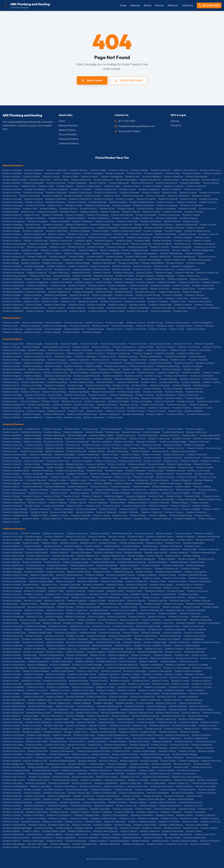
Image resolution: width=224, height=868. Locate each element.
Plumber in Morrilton (83, 490)
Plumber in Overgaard (55, 385)
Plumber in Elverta (54, 617)
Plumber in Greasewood (14, 369)
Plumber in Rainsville (12, 279)
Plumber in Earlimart (99, 610)
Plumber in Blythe (102, 559)
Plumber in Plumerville (140, 499)
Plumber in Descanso (173, 604)
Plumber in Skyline (139, 289)
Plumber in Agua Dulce (77, 533)
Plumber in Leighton (163, 244)
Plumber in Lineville (116, 247)
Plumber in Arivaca (138, 344)
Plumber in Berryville (77, 435)
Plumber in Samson (146, 282)
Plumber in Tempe (70, 408)
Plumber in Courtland (104, 199)
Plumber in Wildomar (132, 838)
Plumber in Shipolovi (30, 401)
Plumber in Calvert (132, 186)
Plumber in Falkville (131, 212)
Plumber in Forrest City (174, 455)
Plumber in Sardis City (189, 282)
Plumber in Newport (80, 493)
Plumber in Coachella (192, 588)
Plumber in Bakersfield (13, 549)
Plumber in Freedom (12, 629)
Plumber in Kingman (12, 376)
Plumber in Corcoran (99, 594)
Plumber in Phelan (118, 742)
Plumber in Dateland (128, 357)
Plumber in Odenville (78, 266)
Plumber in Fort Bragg (36, 626)
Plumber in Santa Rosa (114, 786)
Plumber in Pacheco (32, 732)
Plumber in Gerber (88, 633)
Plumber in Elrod (107, 209)
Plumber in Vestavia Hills (160, 305)
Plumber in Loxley (30, 250)
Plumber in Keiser (145, 474)
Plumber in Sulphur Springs (15, 512)
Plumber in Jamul (117, 658)
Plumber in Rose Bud (12, 506)
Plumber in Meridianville (171, 253)
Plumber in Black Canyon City (56, 347)
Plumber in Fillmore (52, 623)
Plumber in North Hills (13, 722)
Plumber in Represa (108, 761)
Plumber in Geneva (189, 218)
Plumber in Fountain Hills (160, 363)
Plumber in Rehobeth (113, 279)
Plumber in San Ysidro (206, 786)
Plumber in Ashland (212, 173)
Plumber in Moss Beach (87, 713)
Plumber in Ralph (32, 279)
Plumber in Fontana (115, 623)
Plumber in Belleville (12, 435)
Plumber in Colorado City (119, 353)
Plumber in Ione (182, 655)
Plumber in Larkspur (98, 678)
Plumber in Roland (200, 503)
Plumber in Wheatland (66, 838)
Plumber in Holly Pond (78, 234)
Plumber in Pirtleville (173, 389)
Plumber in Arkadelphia (111, 429)
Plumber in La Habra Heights (177, 668)
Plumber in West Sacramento (16, 838)
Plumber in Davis (10, 604)
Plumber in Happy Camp (155, 642)
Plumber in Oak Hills (167, 722)
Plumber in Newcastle (198, 716)
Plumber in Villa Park (152, 828)
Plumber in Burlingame (13, 569)
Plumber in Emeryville (75, 617)
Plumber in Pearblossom (170, 738)
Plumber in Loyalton (106, 690)
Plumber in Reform (91, 279)
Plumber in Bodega (122, 559)
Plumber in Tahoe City (13, 812)
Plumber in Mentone (173, 700)
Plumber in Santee (184, 786)
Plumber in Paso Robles (78, 738)
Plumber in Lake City (12, 477)
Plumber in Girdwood (80, 326)
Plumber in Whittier (111, 838)
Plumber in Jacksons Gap (35, 241)
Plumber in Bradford (12, 439)
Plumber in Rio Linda (56, 764)
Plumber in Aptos (185, 540)
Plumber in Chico (31, 585)
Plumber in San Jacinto (83, 777)
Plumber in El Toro (35, 617)
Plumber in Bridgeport (34, 183)
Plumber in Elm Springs (118, 451)
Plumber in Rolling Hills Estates (66, 767)
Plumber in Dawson (165, 202)
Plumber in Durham (55, 610)
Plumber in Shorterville (33, 289)
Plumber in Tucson (136, 411)
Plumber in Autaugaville (112, 177)
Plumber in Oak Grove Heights (176, 493)
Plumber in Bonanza (170, 435)
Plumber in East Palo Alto (152, 610)
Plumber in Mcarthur (118, 697)
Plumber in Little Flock (13, 480)
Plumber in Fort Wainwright (55, 326)
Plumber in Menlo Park (150, 700)
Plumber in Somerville (13, 292)
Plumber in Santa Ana (82, 783)
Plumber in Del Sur (133, 604)
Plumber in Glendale (74, 366)
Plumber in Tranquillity (148, 818)
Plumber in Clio (10, 196)
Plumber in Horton (11, 237)
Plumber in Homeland (33, 652)
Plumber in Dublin (211, 607)
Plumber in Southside (36, 292)
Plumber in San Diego (137, 774)
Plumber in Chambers (83, 350)
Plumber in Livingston (182, 247)
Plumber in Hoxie (95, 471)
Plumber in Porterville (38, 751)
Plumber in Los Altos (106, 687)
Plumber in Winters (141, 841)
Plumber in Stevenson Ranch (163, 802)
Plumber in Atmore (51, 177)
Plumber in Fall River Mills (175, 620)
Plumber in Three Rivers (142, 815)
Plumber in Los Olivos (37, 690)
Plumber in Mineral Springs (15, 490)
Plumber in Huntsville (75, 237)
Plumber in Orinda (153, 729)
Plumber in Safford (145, 395)
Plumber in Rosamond (116, 767)
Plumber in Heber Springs (179, 464)
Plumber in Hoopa (54, 652)
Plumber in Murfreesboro (14, 493)
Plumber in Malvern (181, 250)
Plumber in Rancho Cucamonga (155, 754)
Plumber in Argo (173, 173)
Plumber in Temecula (124, 812)
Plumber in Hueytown (32, 237)
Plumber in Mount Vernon (200, 260)
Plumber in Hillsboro (12, 234)
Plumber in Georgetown (14, 221)
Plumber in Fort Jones (80, 626)
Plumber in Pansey (82, 269)
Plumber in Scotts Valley (77, 790)
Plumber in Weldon (54, 834)
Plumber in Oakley (11, 726)
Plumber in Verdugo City (106, 828)
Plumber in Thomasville (94, 298)
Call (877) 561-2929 (128, 80)
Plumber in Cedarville (102, 442)
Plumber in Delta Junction (177, 323)
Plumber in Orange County (35, 729)
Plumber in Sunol (54, 809)
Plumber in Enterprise (166, 209)
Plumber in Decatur (208, 202)
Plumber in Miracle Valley (33, 382)
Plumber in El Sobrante (13, 617)
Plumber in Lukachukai (13, 379)
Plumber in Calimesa (191, 569)
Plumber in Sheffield (161, 285)
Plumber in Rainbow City (188, 276)
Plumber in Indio (98, 655)
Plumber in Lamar (81, 477)
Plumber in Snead (206, 289)
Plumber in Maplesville (203, 250)
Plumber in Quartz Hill (59, 754)
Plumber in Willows (11, 841)
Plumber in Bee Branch (173, 432)
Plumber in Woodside (110, 844)
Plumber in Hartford (154, 228)
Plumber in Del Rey (87, 604)
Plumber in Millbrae (82, 703)
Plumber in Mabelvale (138, 480)
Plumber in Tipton (185, 815)
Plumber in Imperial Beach (51, 655)
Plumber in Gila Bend (33, 366)
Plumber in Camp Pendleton (169, 572)
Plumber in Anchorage (32, 323)
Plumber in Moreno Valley (201, 710)
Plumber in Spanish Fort (59, 292)
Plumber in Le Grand (31, 681)
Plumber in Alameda (144, 533)
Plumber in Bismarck (126, 435)
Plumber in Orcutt (108, 729)
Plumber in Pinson (145, 273)
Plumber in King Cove (13, 329)
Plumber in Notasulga (35, 266)
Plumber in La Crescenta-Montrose (121, 665)
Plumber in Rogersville (38, 282)
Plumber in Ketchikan (205, 326)
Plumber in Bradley (33, 439)
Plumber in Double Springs (97, 205)
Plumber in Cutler (97, 601)
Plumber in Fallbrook (151, 620)
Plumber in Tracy (127, 818)
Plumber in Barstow (106, 549)
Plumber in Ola (199, 493)
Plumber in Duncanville (144, 205)
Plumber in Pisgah (164, 273)
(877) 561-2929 (209, 5)
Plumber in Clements (128, 588)
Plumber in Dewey (197, 357)
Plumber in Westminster (181, 834)
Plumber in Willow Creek (195, 838)
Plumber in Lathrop (119, 678)
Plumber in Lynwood (174, 690)
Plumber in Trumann (174, 512)
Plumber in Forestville (13, 626)
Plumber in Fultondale (36, 218)
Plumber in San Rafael (36, 783)
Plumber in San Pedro (13, 783)
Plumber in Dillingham (202, 323)
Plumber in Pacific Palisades (103, 732)
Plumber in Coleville (76, 591)
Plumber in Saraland (167, 282)
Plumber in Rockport (138, 503)
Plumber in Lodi (99, 684)
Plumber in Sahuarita (166, 395)
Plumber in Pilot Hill (184, 742)
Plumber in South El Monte (100, 799)
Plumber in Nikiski (53, 329)
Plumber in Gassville (52, 458)
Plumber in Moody (207, 257)
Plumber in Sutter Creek (165, 809)
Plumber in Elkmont (68, 209)
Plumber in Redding (152, 758)
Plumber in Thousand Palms (115, 815)
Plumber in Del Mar (67, 604)
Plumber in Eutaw (11, 212)
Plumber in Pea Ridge (13, 499)
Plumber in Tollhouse (205, 815)
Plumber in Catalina (37, 350)
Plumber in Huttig (156, 471)
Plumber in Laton (138, 678)
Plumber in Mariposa (199, 694)
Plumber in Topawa (36, 411)
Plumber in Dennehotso (151, 357)
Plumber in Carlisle (32, 442)
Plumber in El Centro (33, 613)
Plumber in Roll (55, 395)
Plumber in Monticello (61, 490)
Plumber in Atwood (53, 546)
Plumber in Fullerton (117, 629)
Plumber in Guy (171, 461)
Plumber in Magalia (11, 694)
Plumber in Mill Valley (103, 703)
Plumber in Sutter (143, 809)
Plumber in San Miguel (184, 780)
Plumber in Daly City (158, 601)
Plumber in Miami (11, 382)
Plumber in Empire (126, 209)
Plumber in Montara (178, 706)
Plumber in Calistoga (12, 572)
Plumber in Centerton (124, 442)
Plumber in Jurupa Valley (14, 661)
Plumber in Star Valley (84, 405)
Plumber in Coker (112, 196)
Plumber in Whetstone (54, 414)
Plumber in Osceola (32, 496)
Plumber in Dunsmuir (34, 610)
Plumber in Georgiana (37, 221)
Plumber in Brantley (190, 180)
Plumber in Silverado (12, 796)
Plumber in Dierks (138, 448)
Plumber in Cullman (34, 202)
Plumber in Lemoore (78, 681)
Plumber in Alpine (53, 173)
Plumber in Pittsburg (139, 745)
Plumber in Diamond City (98, 448)
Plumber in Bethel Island (38, 556)
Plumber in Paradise (201, 735)
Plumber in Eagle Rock (77, 610)
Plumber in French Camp (56, 629)
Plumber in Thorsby (117, 298)
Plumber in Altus (72, 429)
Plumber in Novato (106, 722)
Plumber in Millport (58, 257)
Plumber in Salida (147, 770)
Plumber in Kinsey (182, 241)
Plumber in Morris (11, 260)
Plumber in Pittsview (185, 273)
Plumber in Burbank (195, 565)
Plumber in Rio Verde (12, 395)
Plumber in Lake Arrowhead (36, 671)
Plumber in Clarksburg (36, 588)
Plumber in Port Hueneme (62, 751)
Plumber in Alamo (164, 533)
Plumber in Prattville (82, 276)
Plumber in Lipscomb (137, 247)
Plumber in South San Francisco (17, 802)
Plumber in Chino (49, 585)
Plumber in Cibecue (12, 353)
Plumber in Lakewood (109, 674)
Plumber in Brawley (179, 562)
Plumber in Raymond (109, 758)
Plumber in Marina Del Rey (174, 694)
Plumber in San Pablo (207, 780)
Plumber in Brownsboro (166, 183)
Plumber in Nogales (191, 382)
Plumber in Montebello (13, 710)
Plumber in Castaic (151, 578)
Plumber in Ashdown (134, 429)
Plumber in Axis (132, 177)
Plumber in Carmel (167, 575)
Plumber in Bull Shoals (116, 439)
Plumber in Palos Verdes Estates (112, 735)
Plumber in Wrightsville (185, 519)
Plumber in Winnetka (120, 841)
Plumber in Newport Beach (57, 719)
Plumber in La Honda (202, 668)
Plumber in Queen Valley (129, 392)
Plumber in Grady (191, 221)
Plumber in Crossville (12, 202)
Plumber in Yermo (155, 844)
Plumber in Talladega (172, 295)
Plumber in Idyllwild (12, 655)
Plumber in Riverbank (117, 764)
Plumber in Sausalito (54, 790)
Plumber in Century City (136, 581)
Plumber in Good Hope (127, 221)
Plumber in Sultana (148, 806)
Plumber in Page (75, 385)
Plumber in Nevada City (98, 716)
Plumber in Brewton (12, 183)
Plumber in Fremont (33, 629)
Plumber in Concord (201, 196)
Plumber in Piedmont (37, 273)
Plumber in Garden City (142, 218)
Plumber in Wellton (11, 414)
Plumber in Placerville (202, 745)
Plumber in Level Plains (13, 247)
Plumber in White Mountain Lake (82, 414)
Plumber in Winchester (76, 841)
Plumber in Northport (12, 266)
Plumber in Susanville (123, 809)
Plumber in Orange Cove (61, 729)
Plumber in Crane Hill (168, 199)
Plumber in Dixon (111, 607)
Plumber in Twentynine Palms (142, 822)
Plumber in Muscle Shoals (78, 263)
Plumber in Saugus (33, 790)
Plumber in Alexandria (210, 170)
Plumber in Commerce (197, 591)
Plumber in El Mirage (159, 360)
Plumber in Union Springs (200, 301)
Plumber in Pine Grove (206, 742)
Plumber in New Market (153, 263)
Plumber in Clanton (151, 193)
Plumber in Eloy (178, 360)
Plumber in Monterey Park (83, 710)
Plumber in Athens (31, 177)
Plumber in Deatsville (187, 202)
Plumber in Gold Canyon (116, 366)
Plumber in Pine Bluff (77, 499)
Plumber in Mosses (31, 260)
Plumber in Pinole (34, 745)
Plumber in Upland (37, 825)
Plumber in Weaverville (13, 834)
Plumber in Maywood (97, 697)
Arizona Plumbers (68, 134)
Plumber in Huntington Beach (121, 652)
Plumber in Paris (156, 496)
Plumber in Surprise (12, 408)
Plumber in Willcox (155, 414)
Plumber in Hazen (156, 464)
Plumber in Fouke (11, 458)
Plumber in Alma (33, 429)
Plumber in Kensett (165, 474)
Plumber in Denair (153, 604)
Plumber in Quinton (145, 276)
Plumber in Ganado (11, 366)
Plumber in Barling (52, 432)
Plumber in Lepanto (165, 477)
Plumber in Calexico (143, 569)
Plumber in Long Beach (13, 687)
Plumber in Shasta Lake (54, 793)
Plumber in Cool (53, 594)
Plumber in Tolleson (137, 408)
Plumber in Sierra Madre (183, 793)
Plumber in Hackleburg (13, 228)
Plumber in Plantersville (208, 273)
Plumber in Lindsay (180, 681)
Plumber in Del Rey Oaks (110, 604)
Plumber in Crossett (152, 445)
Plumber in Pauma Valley (145, 738)
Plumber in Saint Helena (125, 770)
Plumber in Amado (69, 344)
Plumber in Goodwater (151, 221)
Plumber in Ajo (51, 344)
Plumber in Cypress (136, 601)
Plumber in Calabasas (121, 569)
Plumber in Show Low (72, 401)
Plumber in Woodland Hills (85, 844)
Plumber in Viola (120, 515)
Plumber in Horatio (205, 467)
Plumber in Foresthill (186, 623)
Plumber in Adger (98, 170)
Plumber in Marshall (193, 483)
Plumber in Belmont (59, 553)
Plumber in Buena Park (173, 565)
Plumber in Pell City (142, 269)
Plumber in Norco (145, 719)
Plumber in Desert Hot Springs (200, 604)
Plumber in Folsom (94, 623)
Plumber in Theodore (71, 298)
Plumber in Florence (12, 215)
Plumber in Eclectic (11, 209)
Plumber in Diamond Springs (41, 607)
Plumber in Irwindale (12, 658)
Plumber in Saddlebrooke (121, 395)
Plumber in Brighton (77, 183)
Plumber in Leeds (120, 244)
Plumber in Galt (155, 629)
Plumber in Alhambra (204, 533)
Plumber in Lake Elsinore (63, 671)
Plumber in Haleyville (36, 228)
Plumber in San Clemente (112, 774)
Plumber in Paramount (13, 738)
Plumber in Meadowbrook (145, 253)
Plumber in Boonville (32, 562)
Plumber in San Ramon (59, 783)
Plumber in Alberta (139, 170)
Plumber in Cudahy (33, 601)
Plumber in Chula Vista (137, 585)
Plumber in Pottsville (187, 499)
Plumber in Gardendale (166, 218)
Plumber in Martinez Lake (126, 379)
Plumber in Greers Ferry (130, 461)
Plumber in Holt (121, 234)
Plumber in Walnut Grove (34, 308)
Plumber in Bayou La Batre (15, 180)
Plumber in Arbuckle (205, 540)
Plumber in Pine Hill (102, 273)
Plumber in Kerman (128, 661)
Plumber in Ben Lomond (156, 553)
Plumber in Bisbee (31, 347)
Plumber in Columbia (156, 196)
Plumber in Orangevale (86, 729)
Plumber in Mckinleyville (14, 700)
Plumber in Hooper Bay (122, 326)
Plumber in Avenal (132, 546)
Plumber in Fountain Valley (148, 626)
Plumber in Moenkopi (57, 382)
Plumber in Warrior (57, 308)
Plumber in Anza (119, 540)
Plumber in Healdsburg (78, 645)
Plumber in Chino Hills (70, 585)
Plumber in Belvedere (81, 553)
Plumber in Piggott (56, 499)
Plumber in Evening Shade (15, 455)
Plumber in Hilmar (134, 649)
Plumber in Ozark (63, 269)
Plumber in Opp (161, 266)
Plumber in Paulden (182, 385)
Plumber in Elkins (97, 451)
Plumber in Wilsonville (56, 311)
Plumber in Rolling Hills (38, 767)
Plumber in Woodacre (210, 841)
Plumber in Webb (96, 308)
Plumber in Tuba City (115, 411)
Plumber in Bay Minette (197, 177)
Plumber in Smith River (84, 796)
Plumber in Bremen (211, 180)
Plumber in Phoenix (97, 389)
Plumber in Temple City (147, 812)
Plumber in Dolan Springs (33, 360)
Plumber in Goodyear (192, 366)
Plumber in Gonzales (54, 636)
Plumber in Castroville (198, 578)
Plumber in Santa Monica (66, 786)
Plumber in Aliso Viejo (13, 537)
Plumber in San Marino (115, 780)
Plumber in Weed (35, 834)
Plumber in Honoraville (166, 234)
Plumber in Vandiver (96, 305)
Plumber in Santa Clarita (155, 783)
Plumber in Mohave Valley (82, 382)
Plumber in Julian (209, 658)
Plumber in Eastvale (175, 610)
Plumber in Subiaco (212, 509)
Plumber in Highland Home (197, 231)
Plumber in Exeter (47, 620)
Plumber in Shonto (51, 401)
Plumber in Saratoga (12, 790)
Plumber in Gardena (197, 629)
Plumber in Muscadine (53, 263)
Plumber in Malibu (31, 694)
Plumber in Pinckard (81, 273)
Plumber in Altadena (54, 537)
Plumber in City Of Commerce (190, 585)
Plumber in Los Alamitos (58, 687)
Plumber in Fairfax (66, 620)
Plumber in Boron (52, 562)
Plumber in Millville (125, 703)
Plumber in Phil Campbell (189, 269)
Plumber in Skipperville (96, 289)
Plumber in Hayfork (35, 645)
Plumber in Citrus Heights (161, 585)
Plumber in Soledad (132, 796)
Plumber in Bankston (174, 177)
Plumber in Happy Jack (110, 369)
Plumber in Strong (171, 509)
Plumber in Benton (33, 435)
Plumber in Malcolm (160, 250)
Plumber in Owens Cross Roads (17, 269)
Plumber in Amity (90, 429)
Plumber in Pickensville (13, 273)
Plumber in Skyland (119, 289)
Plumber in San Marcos (91, 780)
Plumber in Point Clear (40, 276)
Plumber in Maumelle (32, 487)
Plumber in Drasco (176, 448)
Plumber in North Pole (74, 329)
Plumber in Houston (145, 326)
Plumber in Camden (152, 186)
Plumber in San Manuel (102, 398)
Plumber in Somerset (174, 796)
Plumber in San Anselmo (14, 774)
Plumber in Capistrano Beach (69, 575)
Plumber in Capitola (95, 575)
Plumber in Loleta (117, 684)
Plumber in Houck (33, 373)
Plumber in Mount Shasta (167, 713)
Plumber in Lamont (173, 674)
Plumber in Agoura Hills (53, 533)
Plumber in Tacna (31, 408)
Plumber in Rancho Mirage (185, 754)
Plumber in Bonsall (11, 562)
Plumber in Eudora (160, 451)
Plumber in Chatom (193, 189)
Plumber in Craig (155, 323)
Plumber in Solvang (152, 796)
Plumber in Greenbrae (32, 639)
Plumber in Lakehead (111, 671)
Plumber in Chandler (105, 350)
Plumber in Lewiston (120, 681)
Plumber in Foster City (123, 626)
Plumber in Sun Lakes (177, 405)
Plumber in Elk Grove (146, 613)
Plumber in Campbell (123, 572)
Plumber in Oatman (212, 382)
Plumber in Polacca (194, 389)
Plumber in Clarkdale (33, 353)
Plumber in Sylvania (124, 295)
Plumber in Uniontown (13, 305)
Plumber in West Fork (52, 519)
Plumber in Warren (11, 519)
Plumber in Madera (195, 690)
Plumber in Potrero (167, 751)
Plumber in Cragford (146, 199)
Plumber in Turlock (74, 822)
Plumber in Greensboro (76, 225)
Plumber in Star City (129, 509)
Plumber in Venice (64, 828)
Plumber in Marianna (103, 483)
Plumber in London (58, 480)
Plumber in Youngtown (94, 417)
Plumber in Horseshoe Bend (16, 471)
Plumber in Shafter (207, 790)
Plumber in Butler (46, 186)
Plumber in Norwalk (86, 722)
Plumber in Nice (107, 719)
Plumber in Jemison (104, 241)
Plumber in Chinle (178, 350)
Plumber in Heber (151, 369)
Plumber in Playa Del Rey (35, 748)
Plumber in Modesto (65, 706)
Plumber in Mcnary (168, 379)
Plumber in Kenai (184, 326)
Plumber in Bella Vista (196, 432)
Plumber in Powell (62, 276)
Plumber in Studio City (81, 806)
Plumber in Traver (169, 818)
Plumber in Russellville (62, 282)
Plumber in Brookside (119, 183)
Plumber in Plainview (117, 499)
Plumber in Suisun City (126, 806)
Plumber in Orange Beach (183, 266)
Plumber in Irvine (199, 655)
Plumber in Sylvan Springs (148, 295)
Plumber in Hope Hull (209, 234)
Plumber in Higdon (173, 231)
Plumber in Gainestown (99, 218)
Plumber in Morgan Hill (13, 713)
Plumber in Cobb (56, 591)
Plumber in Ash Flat (156, 429)
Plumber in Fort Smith (197, 455)
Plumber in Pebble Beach (196, 738)
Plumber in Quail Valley (36, 754)
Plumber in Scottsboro (37, 285)
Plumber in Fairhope (110, 212)
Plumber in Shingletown (158, 793)
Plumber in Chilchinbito (157, 350)
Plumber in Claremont (13, 588)
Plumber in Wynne (207, 519)
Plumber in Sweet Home (62, 512)
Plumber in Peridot (77, 389)
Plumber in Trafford (12, 301)
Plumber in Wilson (142, 519)
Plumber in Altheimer (52, 429)
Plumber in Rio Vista (77, 764)
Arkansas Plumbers (69, 139)
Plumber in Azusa (193, 546)
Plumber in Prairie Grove (14, 503)
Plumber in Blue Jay (60, 559)
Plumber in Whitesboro (13, 311)
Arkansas (173, 5)
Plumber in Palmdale (190, 732)
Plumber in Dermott (55, 448)
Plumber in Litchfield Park (176, 376)
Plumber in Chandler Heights (130, 350)
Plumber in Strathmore (34, 806)
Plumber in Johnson (55, 474)
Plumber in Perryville (35, 499)
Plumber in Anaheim (185, 537)
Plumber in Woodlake (37, 844)
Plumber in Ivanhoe (52, 658)
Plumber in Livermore (34, 684)
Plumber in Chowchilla (93, 585)
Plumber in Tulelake (31, 822)
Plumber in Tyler (178, 301)
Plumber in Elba (30, 209)
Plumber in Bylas (146, 347)
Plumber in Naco (149, 382)
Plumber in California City (167, 569)
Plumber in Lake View (61, 244)
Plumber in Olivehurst (160, 726)
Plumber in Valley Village (197, 825)
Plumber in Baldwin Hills (38, 549)
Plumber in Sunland (12, 809)
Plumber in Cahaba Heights (89, 186)
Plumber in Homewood (142, 234)
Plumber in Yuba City (31, 847)
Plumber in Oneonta (122, 266)
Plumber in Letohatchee (204, 244)
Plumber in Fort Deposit (98, 215)
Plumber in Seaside (124, 790)
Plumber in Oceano (98, 726)
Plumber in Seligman (195, 398)
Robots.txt (176, 125)
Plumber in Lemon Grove (55, 681)
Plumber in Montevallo (160, 257)
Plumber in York (180, 311)
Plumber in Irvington (183, 237)
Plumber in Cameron (166, 347)
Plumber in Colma (115, 591)
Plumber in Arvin (173, 543)
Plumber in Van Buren (81, 515)
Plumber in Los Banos (179, 687)
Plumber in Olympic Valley (184, 726)
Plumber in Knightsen (60, 665)
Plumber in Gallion (121, 218)
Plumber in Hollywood (101, 234)
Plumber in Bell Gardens (36, 553)
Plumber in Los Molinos (14, 690)
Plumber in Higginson (76, 467)
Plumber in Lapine (101, 244)
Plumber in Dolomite (35, 205)
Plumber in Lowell (97, 480)
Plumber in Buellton (151, 565)
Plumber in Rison (118, 503)
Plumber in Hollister (174, 649)
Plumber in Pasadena (54, 738)
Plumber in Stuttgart (191, 509)
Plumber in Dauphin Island (142, 202)
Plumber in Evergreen (48, 212)
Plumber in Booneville (210, 435)
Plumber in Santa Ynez (138, 786)
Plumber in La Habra (151, 668)
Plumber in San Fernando (184, 774)
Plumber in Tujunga (210, 818)
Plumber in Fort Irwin (58, 626)
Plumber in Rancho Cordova (125, 754)
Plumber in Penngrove (13, 742)
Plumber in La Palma (33, 678)
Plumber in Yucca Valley (75, 847)
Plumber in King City (189, 661)
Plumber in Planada (12, 748)
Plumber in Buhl (29, 186)
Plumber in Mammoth (36, 379)
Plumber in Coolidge (165, 353)
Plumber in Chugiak (115, 323)
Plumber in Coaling (73, 196)
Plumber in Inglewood (118, 655)
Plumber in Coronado (188, 594)
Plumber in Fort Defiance (57, 363)
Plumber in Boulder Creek (103, 562)
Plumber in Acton (10, 533)
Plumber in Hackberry (86, 369)
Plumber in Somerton (164, 401)
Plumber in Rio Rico (195, 392)
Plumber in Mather (55, 697)
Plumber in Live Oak (12, 684)
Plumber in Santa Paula (90, 786)
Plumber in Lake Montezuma (87, 376)
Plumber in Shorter (11, 289)
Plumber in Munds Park (128, 382)
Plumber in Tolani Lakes (114, 408)
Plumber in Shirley (201, 506)
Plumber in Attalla (70, 177)
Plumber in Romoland (93, 767)
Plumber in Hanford (132, 642)
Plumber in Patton (122, 738)
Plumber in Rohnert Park (14, 767)
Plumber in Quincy (80, 754)
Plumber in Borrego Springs (76, 562)
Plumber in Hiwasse (119, 467)
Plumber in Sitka (177, 329)
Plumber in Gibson (91, 458)
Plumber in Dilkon (11, 360)
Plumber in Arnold (88, 543)
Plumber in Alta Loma (76, 537)
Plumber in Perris (77, 742)
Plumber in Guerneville (33, 642)
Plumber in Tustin (93, 822)
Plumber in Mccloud (166, 697)
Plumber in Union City (210, 822)
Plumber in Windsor (98, 841)
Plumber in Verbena (117, 305)
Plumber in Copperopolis (75, 594)
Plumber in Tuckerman (197, 512)
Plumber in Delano (29, 604)
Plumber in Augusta (195, 429)
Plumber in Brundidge (190, 183)
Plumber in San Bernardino (40, 774)
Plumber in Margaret (33, 253)
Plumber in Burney (35, 569)
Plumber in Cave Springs (77, 442)
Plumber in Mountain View (161, 490)
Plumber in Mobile (114, 257)
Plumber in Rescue (129, 761)
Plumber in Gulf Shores (162, 225)
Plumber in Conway (91, 445)
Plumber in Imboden (176, 471)
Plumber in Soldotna (196, 329)
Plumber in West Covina (77, 834)
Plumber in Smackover (40, 509)
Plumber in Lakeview (61, 477)
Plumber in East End (55, 451)
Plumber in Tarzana (80, 812)
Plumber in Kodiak (34, 329)
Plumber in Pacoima (128, 732)
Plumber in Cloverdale (30, 196)
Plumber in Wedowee (116, 308)
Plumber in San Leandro (14, 780)
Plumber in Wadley (11, 308)
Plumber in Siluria (54, 289)
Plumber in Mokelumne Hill (109, 706)
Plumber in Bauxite (94, 432)
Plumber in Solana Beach (108, 796)
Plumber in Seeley (168, 790)
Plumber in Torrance (58, 818)
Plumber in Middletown (13, 703)
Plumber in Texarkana (106, 512)
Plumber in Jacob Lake (124, 373)
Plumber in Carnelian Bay (64, 578)
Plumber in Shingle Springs (132, 793)
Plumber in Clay (169, 193)
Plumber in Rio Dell (35, 764)
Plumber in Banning (85, 549)
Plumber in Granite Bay (171, 636)
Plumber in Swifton (84, 512)
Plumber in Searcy (112, 506)
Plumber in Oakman (56, 266)
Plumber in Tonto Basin (13, 411)
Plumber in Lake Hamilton (36, 477)
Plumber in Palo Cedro (84, 735)
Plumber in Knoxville (204, 474)
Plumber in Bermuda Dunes (204, 553)
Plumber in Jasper (83, 241)
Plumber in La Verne (158, 678)
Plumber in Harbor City (179, 642)
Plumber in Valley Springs (171, 825)
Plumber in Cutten (116, 601)
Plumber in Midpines (36, 703)
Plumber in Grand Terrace (146, 636)
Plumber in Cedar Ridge (112, 581)
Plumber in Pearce (38, 389)
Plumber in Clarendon (199, 442)
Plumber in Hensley (12, 467)
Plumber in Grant (33, 225)
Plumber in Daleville (77, 202)
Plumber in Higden (55, 467)
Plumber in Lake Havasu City (58, 376)
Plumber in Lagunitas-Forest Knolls (123, 668)
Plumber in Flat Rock (172, 212)
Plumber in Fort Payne (146, 215)
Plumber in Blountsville (150, 180)
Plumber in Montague (156, 706)
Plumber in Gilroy (131, 633)
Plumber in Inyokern (163, 655)
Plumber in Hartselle (175, 228)
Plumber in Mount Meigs (150, 260)
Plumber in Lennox (99, 681)
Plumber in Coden (93, 196)
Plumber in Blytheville (148, 435)
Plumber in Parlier (34, 738)
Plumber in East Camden (32, 451)
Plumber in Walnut (31, 831)
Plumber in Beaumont (170, 549)
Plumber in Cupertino (77, 601)
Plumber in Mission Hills (190, 703)
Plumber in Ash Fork (183, 344)
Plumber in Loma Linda (139, 684)
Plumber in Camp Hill (174, 186)
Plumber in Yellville (11, 522)
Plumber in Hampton (12, 464)
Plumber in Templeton (171, 812)
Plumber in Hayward (56, 645)
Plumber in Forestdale (52, 215)
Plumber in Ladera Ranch (152, 665)
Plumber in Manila (60, 483)
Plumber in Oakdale (146, 722)
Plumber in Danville (98, 202)
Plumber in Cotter (132, 445)
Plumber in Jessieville (32, 474)
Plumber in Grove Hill (122, 225)
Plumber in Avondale (204, 344)
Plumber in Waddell (194, 411)
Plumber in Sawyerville (13, 285)
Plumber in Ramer (51, 279)
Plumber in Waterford (150, 831)
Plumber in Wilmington (33, 841)
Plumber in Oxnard (11, 732)
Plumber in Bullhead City (124, 347)
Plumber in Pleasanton (135, 748)
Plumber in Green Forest (58, 461)
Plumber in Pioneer (76, 745)
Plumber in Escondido (179, 617)
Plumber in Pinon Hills (55, 745)
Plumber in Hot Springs (42, 471)
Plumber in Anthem (89, 344)
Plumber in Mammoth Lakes (55, 694)
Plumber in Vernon (138, 305)
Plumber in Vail (175, 411)
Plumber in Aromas (108, 543)
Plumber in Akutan (11, 323)
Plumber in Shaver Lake (79, 793)
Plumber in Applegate (140, 540)
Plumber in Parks (140, 385)
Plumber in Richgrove (189, 761)
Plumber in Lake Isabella (160, 671)
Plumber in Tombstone (159, 408)
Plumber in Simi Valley (35, 796)
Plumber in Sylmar (187, 809)
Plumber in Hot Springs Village (70, 471)
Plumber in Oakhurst (189, 722)
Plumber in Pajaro (148, 732)
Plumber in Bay (113, 432)
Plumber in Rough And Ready (16, 770)
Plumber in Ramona (100, 754)
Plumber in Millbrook (37, 257)
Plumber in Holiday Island (143, 467)
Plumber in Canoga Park (196, 572)
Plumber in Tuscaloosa (111, 301)
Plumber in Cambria (55, 572)
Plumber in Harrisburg (53, 464)
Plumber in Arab (134, 173)
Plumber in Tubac (95, 411)
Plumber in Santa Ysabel (162, 786)
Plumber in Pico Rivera (139, 742)
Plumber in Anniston (115, 173)
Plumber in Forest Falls (163, 623)
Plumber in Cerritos (178, 581)
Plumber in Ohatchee (100, 266)
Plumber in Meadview (190, 379)
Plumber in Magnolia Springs (135, 250)
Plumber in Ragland (165, 276)
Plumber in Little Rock (36, 480)
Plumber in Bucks (11, 186)
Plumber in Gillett (110, 458)
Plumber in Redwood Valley (63, 761)
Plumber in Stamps (108, 509)
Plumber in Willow (71, 332)
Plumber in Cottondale (56, 199)
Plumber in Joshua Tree (187, 658)
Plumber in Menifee (128, 700)
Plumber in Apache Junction (114, 344)
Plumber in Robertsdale (14, 282)
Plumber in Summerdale (56, 295)
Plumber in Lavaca (122, 477)
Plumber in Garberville (175, 629)
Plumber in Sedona (174, 398)
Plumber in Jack (202, 237)
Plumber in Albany (183, 533)
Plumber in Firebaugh (73, 623)
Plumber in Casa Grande (14, 350)
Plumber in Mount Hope (125, 260)
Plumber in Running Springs (74, 770)
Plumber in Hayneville (33, 231)
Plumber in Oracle (11, 385)
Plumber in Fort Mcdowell (110, 363)
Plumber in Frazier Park (193, 626)
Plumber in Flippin (110, 455)
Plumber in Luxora (117, 480)
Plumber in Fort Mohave (135, 363)
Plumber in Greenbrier (34, 461)
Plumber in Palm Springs (38, 735)
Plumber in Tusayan (157, 411)
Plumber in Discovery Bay (88, 607)
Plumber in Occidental (76, 726)
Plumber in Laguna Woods (92, 668)
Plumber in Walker (209, 828)
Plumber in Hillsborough (112, 649)
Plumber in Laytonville (202, 678)
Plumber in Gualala (11, 642)
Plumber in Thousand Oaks (87, 815)
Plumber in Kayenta (191, 373)
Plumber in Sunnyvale (33, 809)
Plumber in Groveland (145, 639)
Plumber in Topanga (37, 818)
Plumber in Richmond (211, 761)
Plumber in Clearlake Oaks (103, 588)
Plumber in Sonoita (186, 401)
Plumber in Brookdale (57, 565)
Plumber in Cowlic (108, 357)
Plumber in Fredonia (184, 363)
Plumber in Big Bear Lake (113, 556)
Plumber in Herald (142, 645)
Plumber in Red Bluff (131, 758)
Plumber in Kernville (148, 661)
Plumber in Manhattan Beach (84, 694)
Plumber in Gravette (12, 461)
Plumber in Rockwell (159, 503)
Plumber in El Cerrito (54, 613)
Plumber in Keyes (168, 661)
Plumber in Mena (183, 487)
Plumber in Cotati (61, 597)
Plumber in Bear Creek (40, 180)
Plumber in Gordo (172, 221)
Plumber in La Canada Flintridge (87, 665)
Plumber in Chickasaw (56, 193)
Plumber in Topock (56, 411)
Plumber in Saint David (188, 395)
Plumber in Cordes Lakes (189, 353)
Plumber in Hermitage (34, 467)
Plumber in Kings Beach (14, 665)
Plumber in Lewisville (187, 477)
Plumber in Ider (117, 237)
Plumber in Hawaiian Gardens (206, 642)
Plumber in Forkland (75, 215)
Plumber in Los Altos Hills (130, 687)
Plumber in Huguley (54, 237)
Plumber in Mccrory (99, 487)
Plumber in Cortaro (63, 357)
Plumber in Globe (94, 366)
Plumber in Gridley (123, 639)
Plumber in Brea (198, 562)
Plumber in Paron (193, 496)
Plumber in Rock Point (35, 395)
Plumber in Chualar (115, 585)
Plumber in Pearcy (212, 496)
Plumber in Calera (112, 186)
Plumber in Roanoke (199, 279)
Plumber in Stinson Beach (191, 802)
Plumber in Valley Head (55, 305)
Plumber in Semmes (139, 285)
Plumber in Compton (12, 594)
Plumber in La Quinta (77, 678)
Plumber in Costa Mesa (39, 597)
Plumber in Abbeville (12, 170)
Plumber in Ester (10, 326)
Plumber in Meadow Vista (40, 700)
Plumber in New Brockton (104, 263)
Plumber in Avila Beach (171, 546)
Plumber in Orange (11, 729)
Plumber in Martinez (12, 697)
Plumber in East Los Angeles (124, 610)
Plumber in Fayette (152, 212)
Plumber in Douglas (121, 205)
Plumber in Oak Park (32, 726)
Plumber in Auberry (73, 546)
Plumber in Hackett (189, 461)
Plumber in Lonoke (78, 480)
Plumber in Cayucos (65, 581)
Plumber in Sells (10, 401)
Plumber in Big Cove (103, 180)
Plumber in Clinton (34, 445)
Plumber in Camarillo (34, 572)
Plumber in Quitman (58, 503)
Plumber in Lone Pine (202, 684)
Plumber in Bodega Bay (144, 559)
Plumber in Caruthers (130, 578)
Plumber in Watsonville (173, 831)
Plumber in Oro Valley (32, 385)
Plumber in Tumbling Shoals (16, 515)
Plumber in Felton (11, 623)
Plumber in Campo (144, 572)
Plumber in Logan (11, 250)
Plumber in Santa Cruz (179, 783)
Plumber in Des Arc (75, 448)
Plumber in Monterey (59, 710)
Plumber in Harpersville (131, 228)
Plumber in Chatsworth (200, 581)
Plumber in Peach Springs (15, 389)
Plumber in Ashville (11, 177)
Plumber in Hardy (32, 464)
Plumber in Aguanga (100, 533)
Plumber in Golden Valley (168, 366)
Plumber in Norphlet (121, 493)
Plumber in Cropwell (209, 199)
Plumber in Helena (202, 464)
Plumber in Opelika (142, 266)
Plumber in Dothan (74, 205)
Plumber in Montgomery (185, 257)
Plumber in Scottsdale (152, 398)
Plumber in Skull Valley (118, 401)
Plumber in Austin (11, 432)
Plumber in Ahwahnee (122, 533)
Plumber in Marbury (12, 253)
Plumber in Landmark (102, 477)
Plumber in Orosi (191, 729)
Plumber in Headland (80, 231)
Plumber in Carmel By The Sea (193, 575)
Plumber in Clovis (172, 588)
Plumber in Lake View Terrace (82, 674)
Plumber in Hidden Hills (35, 649)
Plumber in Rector (78, 503)
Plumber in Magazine (182, 480)
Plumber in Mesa (210, 379)
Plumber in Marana (82, 379)
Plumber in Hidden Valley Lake (63, 649)
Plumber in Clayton (188, 193)
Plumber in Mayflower (55, 487)
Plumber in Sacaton (98, 395)
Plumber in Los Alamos (83, 687)
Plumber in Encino (137, 617)
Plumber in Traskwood (152, 512)
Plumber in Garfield (30, 458)
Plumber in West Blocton (164, 308)
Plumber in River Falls (155, 279)
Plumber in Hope (186, 467)
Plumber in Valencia (103, 825)
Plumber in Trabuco (79, 818)
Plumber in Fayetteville (89, 455)
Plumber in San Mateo (161, 780)
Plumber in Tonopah (203, 408)
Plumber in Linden (96, 247)
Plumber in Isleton (32, 658)
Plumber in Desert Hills (176, 357)
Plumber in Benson (11, 347)
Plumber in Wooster (162, 519)
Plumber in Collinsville (133, 196)
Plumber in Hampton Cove (82, 228)
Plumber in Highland (98, 467)
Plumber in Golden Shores (142, 366)
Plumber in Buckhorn (130, 565)
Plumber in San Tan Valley (127, 398)
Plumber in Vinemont (204, 305)
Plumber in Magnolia (110, 250)
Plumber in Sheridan (158, 506)
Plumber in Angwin (59, 540)
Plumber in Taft (205, 809)
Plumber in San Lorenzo (39, 780)
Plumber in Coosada (12, 199)
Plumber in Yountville (200, 844)
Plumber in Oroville (211, 729)
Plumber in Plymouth (157, 748)
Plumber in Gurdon (152, 461)
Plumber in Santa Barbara (106, 783)
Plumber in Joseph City (169, 373)
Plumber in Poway (187, 751)
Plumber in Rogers (180, 503)
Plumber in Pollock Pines (181, 748)
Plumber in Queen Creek (103, 392)
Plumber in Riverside (177, 279)
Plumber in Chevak (94, 323)
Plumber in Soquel (52, 799)
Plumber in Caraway (12, 442)
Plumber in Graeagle (96, 636)
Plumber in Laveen (133, 376)
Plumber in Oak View (53, 726)
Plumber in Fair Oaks (129, 620)
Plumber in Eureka (28, 620)
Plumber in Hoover (188, 234)
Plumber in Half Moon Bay (108, 642)
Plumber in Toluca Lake (14, 818)
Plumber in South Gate (125, 799)
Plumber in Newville (196, 263)
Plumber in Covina (151, 597)
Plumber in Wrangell (92, 332)
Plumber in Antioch (101, 540)
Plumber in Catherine (58, 189)
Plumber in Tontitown (129, 512)
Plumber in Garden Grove (14, 633)
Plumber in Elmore (88, 209)
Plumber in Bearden (131, 432)
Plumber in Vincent (183, 305)
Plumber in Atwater (32, 546)
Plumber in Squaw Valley (94, 802)
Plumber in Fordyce (130, 455)
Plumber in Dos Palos (150, 607)
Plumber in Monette (39, 490)
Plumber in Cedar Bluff (81, 189)
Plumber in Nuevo (126, 722)
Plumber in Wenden (32, 414)
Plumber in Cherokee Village (173, 442)
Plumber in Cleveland (209, 193)
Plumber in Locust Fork (205, 247)
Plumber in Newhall (12, 719)
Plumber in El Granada (124, 613)
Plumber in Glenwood (131, 458)
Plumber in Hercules (162, 645)
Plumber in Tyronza (59, 515)
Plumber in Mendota (107, 700)
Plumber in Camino (102, 572)
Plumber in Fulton (137, 629)
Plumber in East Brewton (191, 205)
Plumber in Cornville (12, 357)
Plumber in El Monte (168, 613)
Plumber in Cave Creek (59, 350)
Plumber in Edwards (196, 610)
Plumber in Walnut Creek (54, 831)
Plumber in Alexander (13, 429)
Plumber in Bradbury (158, 562)
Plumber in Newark (59, 493)
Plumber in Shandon (12, 793)
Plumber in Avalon (112, 546)
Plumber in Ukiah (190, 822)
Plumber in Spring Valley (39, 405)
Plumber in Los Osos (60, 690)
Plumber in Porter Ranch (14, 751)
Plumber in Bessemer (81, 180)
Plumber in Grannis (212, 458)
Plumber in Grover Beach (169, 639)
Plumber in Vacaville (82, 825)
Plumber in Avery (150, 546)
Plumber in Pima (116, 389)
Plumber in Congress (143, 353)
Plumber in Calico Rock (159, 439)
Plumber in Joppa (124, 241)
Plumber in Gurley (208, 225)
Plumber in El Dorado (76, 451)
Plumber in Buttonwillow (57, 569)
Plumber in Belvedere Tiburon (108, 553)
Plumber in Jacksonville (61, 241)
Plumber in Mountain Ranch (114, 713)
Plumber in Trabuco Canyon (104, 818)
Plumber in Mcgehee (121, 487)
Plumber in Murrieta (212, 713)
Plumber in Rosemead (139, 767)
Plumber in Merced (194, 700)
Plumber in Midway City (60, 703)
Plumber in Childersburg (80, 193)
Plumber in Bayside (148, 549)
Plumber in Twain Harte (115, 822)
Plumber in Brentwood (13, 565)
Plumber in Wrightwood (133, 844)
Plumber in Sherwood (180, 506)
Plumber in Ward (202, 515)
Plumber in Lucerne (127, 690)
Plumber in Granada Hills (120, 636)
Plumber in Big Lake (74, 323)
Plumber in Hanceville (107, 228)
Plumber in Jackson (12, 241)
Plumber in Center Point (106, 189)
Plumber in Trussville (88, 301)
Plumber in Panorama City (177, 735)
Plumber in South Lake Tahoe (152, 799)
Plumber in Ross (181, 767)
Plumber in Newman (32, 719)
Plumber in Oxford (44, 269)
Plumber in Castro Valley (174, 578)
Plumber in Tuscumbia (135, 301)
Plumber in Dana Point (180, 601)
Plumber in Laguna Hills (40, 668)
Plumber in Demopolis (13, 205)
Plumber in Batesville (73, 432)
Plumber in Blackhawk (13, 559)
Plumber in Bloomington (37, 559)
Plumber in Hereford (172, 369)
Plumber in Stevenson (145, 292)
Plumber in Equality (188, 209)
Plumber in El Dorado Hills (78, 613)
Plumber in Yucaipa (52, 847)
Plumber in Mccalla (122, 253)
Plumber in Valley (34, 305)
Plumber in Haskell (137, 464)
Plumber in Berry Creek (13, 556)
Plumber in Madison (88, 250)
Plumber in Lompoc (181, 684)
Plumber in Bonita (206, 559)
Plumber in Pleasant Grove (15, 276)
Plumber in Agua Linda (13, 344)
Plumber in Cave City (54, 442)
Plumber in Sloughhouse (59, 796)
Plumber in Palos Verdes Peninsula (147, 735)
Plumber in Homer (101, 326)
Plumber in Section (77, 285)
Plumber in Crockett (12, 601)
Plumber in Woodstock (138, 311)
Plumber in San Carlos (37, 398)
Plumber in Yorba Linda (177, 844)
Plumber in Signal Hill (206, 793)
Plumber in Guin (142, 225)
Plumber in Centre (128, 189)
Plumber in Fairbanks (30, 326)
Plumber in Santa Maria (41, 786)
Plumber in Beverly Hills (63, 556)
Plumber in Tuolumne (53, 822)
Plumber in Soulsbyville (74, 799)
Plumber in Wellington (139, 308)
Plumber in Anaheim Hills (209, 537)
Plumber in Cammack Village (207, 439)
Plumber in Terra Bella (195, 812)
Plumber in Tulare (11, 822)
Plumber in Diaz (119, 448)
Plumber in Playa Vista (59, 748)
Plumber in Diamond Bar (14, 607)
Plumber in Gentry (72, 458)
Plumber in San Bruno (65, 774)
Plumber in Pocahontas (164, 499)
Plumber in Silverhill (74, 289)
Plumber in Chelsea (12, 193)
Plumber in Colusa (176, 591)
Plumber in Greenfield (55, 639)
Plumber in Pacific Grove (76, 732)
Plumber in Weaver (76, 308)
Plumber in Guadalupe (63, 369)
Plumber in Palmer (95, 329)
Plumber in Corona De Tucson (38, 357)
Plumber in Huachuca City (55, 373)
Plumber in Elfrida (138, 360)
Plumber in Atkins (175, 429)
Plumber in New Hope (129, 263)
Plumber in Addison (79, 170)
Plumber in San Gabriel (39, 777)
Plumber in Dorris (129, 607)
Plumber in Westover (187, 308)
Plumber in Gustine (55, 642)
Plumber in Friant (98, 629)
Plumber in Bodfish (167, 559)
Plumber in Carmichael (39, 578)
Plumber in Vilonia (101, 515)
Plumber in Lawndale (179, 678)
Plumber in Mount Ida (186, 490)
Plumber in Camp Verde (189, 347)
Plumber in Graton (11, 639)
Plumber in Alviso (136, 537)
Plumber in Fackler (69, 212)
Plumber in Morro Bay (64, 713)
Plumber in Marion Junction (77, 253)
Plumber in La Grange (198, 665)
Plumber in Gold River (13, 636)
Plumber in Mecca (63, 700)
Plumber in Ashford (192, 173)
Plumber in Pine (133, 389)
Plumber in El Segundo (190, 613)
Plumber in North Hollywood (38, 722)
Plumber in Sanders (59, 398)
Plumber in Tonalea (182, 408)
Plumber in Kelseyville (38, 661)
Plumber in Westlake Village (154, 834)
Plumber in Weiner (31, 519)
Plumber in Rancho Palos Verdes (18, 758)
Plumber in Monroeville (136, 257)
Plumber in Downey (172, 607)
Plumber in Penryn (58, 742)
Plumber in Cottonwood (80, 199)
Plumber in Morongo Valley (39, 713)
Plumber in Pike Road (59, 273)
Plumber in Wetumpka (210, 308)
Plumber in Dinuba (65, 607)
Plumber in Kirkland (33, 376)
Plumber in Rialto (168, 761)
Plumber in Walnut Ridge (181, 515)
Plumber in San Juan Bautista (156, 777)
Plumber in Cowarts (125, 199)
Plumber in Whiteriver (110, 414)
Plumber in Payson (202, 385)
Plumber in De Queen (33, 448)
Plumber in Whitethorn (89, 838)
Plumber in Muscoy (12, 716)
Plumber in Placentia (179, 745)
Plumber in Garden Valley (40, 633)
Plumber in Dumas (195, 448)
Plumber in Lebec (11, 681)
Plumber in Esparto (200, 617)
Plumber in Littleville (159, 247)
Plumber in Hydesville (194, 652)
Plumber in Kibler (184, 474)
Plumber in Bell (189, 549)
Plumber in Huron (173, 652)
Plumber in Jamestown (96, 658)
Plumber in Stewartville (169, 292)
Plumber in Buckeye (101, 347)
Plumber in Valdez (33, 332)
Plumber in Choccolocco (106, 193)
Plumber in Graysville (53, 225)
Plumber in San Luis (79, 398)
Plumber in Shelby (181, 285)
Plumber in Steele (104, 292)
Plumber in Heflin (101, 231)
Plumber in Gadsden (76, 218)
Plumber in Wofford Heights (185, 841)
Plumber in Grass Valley (195, 636)
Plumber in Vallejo (123, 825)
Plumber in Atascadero (194, 543)
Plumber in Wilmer (35, 311)
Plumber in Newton (175, 263)
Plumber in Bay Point (127, 549)
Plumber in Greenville (100, 225)
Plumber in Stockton (192, 292)
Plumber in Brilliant (97, 183)
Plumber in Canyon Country (15, 575)
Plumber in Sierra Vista (95, 401)
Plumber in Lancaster (195, 674)
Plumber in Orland (173, 729)
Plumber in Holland (166, 467)
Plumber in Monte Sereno (132, 710)
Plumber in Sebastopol (146, 790)
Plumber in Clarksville (13, 445)
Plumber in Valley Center (145, 825)
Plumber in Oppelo (11, 496)
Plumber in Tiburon (165, 815)
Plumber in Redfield (98, 503)
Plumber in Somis (195, 796)
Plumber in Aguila (34, 344)
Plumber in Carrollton (12, 189)
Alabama (135, 5)
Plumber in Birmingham (126, 180)
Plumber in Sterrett (124, 292)
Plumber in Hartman (116, 464)
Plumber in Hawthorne (13, 645)
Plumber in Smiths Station (184, 289)
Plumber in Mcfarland (188, 697)
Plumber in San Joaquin (107, 777)
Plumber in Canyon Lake (42, 575)
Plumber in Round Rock (75, 395)
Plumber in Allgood (33, 173)
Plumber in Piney (97, 499)
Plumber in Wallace (11, 831)
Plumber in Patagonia (160, 385)
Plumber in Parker (121, 385)
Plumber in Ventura (84, 828)
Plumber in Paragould (136, 496)
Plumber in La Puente (55, 678)
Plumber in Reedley (87, 761)
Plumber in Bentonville (54, 435)
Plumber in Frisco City (13, 218)
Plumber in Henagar (153, 231)
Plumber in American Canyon (160, 537)
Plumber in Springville (83, 292)
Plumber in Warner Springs (105, 831)
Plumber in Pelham (121, 269)
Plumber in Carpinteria (88, 578)
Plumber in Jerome (146, 373)
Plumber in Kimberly (162, 241)
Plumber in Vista (191, 828)
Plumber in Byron (79, 569)
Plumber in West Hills (100, 834)
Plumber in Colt (73, 445)
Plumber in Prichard (124, 276)
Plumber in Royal (33, 506)
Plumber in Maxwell (75, 697)
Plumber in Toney (155, 298)
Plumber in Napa (31, 716)
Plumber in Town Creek (177, 298)
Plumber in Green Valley (39, 369)
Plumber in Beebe (151, 432)
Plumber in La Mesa (131, 674)
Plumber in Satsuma (211, 282)
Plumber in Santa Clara (131, 783)
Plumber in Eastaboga (167, 205)
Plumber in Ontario (208, 726)
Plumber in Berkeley (179, 553)
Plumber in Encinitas (117, 617)
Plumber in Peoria (57, 389)
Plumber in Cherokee (33, 193)
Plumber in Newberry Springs (145, 716)
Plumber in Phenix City (164, 269)
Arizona (160, 5)
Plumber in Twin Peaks (169, 822)
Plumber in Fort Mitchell (122, 215)
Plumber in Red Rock (153, 392)
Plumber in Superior (199, 405)
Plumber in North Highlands (191, 719)
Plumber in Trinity (50, 301)
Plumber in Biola (173, 556)
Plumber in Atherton (12, 546)
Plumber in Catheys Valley (41, 581)
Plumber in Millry (77, 257)
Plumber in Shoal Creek (203, 285)
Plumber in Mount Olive (175, 260)
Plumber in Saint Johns (13, 398)
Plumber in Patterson (102, 738)
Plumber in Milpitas (145, 703)
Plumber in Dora (55, 205)
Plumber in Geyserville (110, 633)
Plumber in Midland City (14, 257)
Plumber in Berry (61, 180)
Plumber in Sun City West (152, 405)
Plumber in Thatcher (90, 408)
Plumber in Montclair (199, 706)
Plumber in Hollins (57, 234)
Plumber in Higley (192, 369)
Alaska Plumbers (67, 130)
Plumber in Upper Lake (59, 825)
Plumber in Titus (136, 298)
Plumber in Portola (122, 751)
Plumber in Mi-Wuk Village (40, 706)
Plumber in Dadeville (55, 202)
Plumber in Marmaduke (170, 483)
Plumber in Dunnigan (12, 610)
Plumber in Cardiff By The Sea (121, 575)
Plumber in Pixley (159, 745)
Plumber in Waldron (158, 515)
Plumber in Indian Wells (77, 655)
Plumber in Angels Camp (36, 540)
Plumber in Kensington (62, 661)
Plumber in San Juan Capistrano (187, 777)
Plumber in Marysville (34, 697)
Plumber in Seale (58, 285)
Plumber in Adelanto (30, 533)
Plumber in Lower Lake (83, 690)
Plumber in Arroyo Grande (131, 543)
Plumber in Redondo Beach (199, 758)
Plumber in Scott (93, 506)
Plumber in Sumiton (33, 295)
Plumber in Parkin (174, 496)
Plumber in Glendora (172, 633)
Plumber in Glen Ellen (194, 633)
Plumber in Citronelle (130, 193)
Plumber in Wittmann (33, 417)
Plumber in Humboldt (101, 373)
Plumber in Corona (140, 594)
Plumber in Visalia (172, 828)
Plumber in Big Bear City (88, 556)
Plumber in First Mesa (198, 360)
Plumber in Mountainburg (107, 490)
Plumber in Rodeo (202, 764)
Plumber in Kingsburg (37, 665)
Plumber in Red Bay (71, 279)
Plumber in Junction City (123, 474)
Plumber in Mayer (149, 379)
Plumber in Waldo (138, 515)
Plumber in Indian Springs (139, 237)
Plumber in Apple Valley (163, 540)
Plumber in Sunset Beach (76, 809)
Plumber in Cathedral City (14, 581)
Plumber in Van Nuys (44, 828)
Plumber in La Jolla (11, 671)
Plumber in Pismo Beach (116, 745)
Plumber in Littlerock (201, 681)
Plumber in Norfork (100, 493)
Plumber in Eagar (120, 360)
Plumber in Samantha (124, 282)
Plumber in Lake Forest (88, 671)
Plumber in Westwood (43, 838)
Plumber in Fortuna (102, 626)
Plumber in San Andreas (188, 770)
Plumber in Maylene (101, 253)
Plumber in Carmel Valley (14, 578)
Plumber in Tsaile (76, 411)
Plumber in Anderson (12, 540)
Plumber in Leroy (183, 244)
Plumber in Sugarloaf (104, 806)
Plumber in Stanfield (62, 405)
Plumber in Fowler (172, 626)
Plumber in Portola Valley (144, 751)
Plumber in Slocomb (160, 289)
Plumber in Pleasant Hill (111, 748)
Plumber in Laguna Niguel (65, 668)
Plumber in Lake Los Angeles (188, 671)
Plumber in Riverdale (139, 764)
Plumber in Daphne (118, 202)
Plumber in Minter (95, 257)
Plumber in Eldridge (102, 613)
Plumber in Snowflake (142, 401)
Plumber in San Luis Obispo (65, 780)
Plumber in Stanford (117, 802)
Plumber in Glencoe (105, 221)
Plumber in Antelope (80, 540)
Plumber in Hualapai (79, 373)
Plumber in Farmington (65, 455)
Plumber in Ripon (97, 764)
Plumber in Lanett (82, 244)
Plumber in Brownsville (107, 565)
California (187, 5)
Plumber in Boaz (171, 180)
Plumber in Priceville (103, 276)
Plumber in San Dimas (160, 774)
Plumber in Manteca (109, 694)
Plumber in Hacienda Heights (80, 642)
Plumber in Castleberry (35, 189)
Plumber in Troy (68, 301)
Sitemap (175, 121)
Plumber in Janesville (138, 658)
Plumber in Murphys (191, 713)
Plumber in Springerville (14, 405)
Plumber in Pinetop (152, 389)
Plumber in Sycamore (79, 295)
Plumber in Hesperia (12, 649)
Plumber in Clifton (75, 353)
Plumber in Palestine (92, 496)
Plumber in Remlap (134, 279)
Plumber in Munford (31, 263)
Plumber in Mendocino (84, 700)
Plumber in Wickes (122, 519)
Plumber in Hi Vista (154, 649)
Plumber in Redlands (174, 758)
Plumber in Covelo (131, 597)
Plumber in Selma (97, 285)
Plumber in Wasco (129, 831)
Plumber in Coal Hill (54, 445)
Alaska (148, 5)
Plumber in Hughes (114, 471)
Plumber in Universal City (14, 825)
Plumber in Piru (95, 745)
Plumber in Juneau (165, 326)
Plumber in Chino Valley (200, 350)
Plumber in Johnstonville (162, 658)
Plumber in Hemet (123, 645)
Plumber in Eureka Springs (184, 451)
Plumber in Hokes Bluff (35, 234)
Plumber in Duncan (101, 360)
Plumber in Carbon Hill (196, 186)
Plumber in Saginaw (84, 282)
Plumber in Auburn (90, 177)
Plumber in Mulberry (208, 490)
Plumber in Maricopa (102, 379)
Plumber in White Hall (101, 519)
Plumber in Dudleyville (79, 360)
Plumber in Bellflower (13, 553)
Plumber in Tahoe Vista (37, 812)
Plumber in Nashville (38, 493)
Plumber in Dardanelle (194, 445)
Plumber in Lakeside (112, 376)
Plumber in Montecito (36, 710)
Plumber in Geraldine (60, 221)
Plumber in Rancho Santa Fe (49, 758)
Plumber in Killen (142, 241)
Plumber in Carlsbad (147, 575)
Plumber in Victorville (130, 828)
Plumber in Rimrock (174, 392)
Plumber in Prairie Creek (210, 499)
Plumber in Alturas (117, 537)
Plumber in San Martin (138, 780)
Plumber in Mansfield (81, 483)
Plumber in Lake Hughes (135, 671)
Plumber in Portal (10, 392)
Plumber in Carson (110, 578)
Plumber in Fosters (191, 215)
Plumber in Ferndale (31, 623)
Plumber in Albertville (161, 170)
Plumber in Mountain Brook (99, 260)
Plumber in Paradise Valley (98, 385)
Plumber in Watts (194, 831)
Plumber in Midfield (194, 253)
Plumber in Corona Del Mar (163, 594)
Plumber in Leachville (144, 477)
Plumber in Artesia (154, 543)
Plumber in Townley (199, 298)
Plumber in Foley (32, 215)
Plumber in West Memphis (76, 519)
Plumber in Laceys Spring (15, 244)
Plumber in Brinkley (53, 439)
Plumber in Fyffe (56, 218)
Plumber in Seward (158, 329)
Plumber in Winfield (97, 311)
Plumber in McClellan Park (142, 697)
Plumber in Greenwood (106, 461)
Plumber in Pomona (204, 748)
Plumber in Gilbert (53, 366)
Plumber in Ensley (145, 209)
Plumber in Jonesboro (77, 474)
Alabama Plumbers (68, 125)
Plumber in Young (73, 417)
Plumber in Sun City (129, 405)
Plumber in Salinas (166, 770)
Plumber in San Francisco (14, 777)
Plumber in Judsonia (99, 474)
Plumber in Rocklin (182, 764)
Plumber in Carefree (212, 347)
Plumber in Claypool (55, 353)
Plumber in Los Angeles (155, 687)
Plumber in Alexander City (185, 170)
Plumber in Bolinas (187, 559)
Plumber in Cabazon (99, 569)
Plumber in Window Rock (199, 414)
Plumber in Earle (10, 451)
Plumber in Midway (202, 487)
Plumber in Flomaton (194, 212)
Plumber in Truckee (189, 818)
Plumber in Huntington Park (150, 652)
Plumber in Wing (117, 311)
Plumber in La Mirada (152, 674)
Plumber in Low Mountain (202, 376)
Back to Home (92, 80)
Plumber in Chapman (172, 189)
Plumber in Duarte (192, 607)
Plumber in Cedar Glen (88, 581)
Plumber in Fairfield (89, 212)
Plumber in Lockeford (79, 684)
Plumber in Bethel (53, 323)
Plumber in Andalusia (93, 173)
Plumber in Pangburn (114, 496)
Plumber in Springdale (86, 509)
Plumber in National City (52, 716)
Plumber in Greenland (82, 461)
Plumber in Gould (192, 458)
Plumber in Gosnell (173, 458)
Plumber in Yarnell (54, 417)
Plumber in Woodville (161, 311)
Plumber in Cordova (33, 199)
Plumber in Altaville (97, 537)
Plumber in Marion (53, 253)
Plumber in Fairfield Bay (41, 455)
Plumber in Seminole (117, 285)
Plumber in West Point (205, 834)
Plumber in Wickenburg (133, 414)
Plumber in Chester (12, 585)
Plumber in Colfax (96, 591)
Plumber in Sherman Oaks (105, 793)
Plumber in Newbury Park (173, 716)
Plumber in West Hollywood (125, 834)
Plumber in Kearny (211, 373)
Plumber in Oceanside (120, 726)
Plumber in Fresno (79, 629)
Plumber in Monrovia (134, 706)
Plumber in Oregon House (130, 729)
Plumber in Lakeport (12, 674)
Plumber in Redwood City (35, 761)
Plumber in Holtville (12, 652)
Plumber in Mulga (11, 263)
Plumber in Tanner (11, 298)
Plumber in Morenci (106, 382)
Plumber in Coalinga (12, 591)
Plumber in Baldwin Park (62, 549)
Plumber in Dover (156, 448)
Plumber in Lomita (160, 684)
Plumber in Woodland (60, 844)
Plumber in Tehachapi (101, 812)
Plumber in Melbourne (162, 487)
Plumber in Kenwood (107, 661)
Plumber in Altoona (72, 173)
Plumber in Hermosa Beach (187, 645)
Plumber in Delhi (48, 604)
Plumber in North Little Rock (146, 493)
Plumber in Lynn (69, 250)
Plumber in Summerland (170, 806)
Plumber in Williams (175, 414)
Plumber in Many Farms (59, 379)
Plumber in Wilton (78, 311)
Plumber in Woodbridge (14, 844)
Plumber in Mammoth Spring (36, 483)
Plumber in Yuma (115, 417)
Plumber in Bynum (65, 186)
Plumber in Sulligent (12, 295)
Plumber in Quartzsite (79, 392)
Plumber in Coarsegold (35, 591)
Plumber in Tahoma (59, 812)
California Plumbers (69, 143)
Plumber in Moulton (51, 260)
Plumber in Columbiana (179, 196)
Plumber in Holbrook (12, 373)
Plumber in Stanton (138, 802)
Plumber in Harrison (75, 464)
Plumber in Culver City (54, 601)
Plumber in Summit (39, 512)
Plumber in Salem (104, 282)
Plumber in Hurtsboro (98, 237)
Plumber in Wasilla (52, 332)
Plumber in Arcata (31, 543)
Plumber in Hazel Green (57, 231)
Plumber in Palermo (168, 732)
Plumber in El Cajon (12, 613)
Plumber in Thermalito (34, 815)
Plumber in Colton (134, 591)
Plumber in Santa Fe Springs (205, 783)
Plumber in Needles (75, 716)
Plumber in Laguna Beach (14, 668)
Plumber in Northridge (64, 722)
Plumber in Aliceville (12, 173)
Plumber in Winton (160, 841)
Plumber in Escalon (157, 617)
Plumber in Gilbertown (83, 221)
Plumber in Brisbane (35, 565)
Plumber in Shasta (32, 793)
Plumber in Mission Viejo (14, 706)
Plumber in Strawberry (107, 405)
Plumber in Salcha (115, 329)
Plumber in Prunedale (13, 754)
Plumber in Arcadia (11, 543)
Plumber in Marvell (11, 487)
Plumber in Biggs (135, 556)
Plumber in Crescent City (173, 597)
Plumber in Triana (31, 301)
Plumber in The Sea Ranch (59, 815)
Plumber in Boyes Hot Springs (132, 562)
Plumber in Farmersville (201, 620)
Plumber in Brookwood (142, 183)
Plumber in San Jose (130, 777)
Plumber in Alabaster (119, 170)
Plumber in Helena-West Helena (126, 231)
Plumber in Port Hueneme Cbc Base (94, 751)
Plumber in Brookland (75, 439)
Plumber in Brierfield (56, 183)
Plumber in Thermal (12, 815)
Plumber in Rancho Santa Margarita (81, 758)
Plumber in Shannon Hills (135, 506)
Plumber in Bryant (211, 183)
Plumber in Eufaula (208, 209)
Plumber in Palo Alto (62, 735)
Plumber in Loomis (35, 687)
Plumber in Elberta (48, 209)
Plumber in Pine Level (123, 273)
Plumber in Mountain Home (134, 490)
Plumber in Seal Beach (101, 790)
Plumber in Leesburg (141, 244)
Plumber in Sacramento (100, 770)
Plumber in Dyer (214, 448)
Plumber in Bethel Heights (101, 435)
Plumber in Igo (30, 655)
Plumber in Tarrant (31, 298)
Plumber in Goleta (34, 636)
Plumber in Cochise (95, 353)
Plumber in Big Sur (154, 556)
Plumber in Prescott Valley (54, 392)
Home (123, 5)
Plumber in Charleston (147, 442)
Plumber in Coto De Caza (83, 597)
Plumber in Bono (189, 435)
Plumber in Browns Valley (82, 565)
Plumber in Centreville (149, 189)
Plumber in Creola (188, 199)
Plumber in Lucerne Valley (150, 690)
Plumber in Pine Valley (13, 745)
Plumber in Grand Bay (13, 225)
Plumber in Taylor (50, 298)
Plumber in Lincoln (76, 247)
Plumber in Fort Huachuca (83, 363)
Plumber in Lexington (37, 247)
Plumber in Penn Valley (37, 742)
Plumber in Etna (10, 620)
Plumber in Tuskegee (158, 301)
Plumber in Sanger (61, 777)
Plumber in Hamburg (210, 461)
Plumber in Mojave (86, 706)
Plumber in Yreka (10, 847)
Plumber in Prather (206, 751)
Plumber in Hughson (96, 652)
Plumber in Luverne (50, 250)
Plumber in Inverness (141, 655)
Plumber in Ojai (140, 726)
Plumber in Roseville (162, 767)
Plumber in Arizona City (160, 344)
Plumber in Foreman (151, 455)
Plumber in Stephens (150, 509)
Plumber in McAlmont (78, 487)
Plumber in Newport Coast (84, 719)
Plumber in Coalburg (52, 196)
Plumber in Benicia (133, 553)
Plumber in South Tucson (209, 401)
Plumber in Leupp (153, 376)
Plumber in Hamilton (58, 228)
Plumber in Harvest (196, 228)
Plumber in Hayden (11, 231)
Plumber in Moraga (178, 710)
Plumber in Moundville (73, 260)
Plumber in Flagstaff (12, 363)
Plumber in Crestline (197, 597)
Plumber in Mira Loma (166, 703)
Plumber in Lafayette (39, 244)
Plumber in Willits (173, 838)
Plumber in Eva (28, 212)
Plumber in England (140, 451)
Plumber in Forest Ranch (209, 623)
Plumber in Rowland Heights (46, 770)
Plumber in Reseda (149, 761)
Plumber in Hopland (75, 652)
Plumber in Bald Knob (31, 432)
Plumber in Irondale (162, 237)
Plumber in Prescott (30, 392)
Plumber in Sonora (32, 799)
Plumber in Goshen (153, 458)
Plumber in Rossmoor (202, 767)
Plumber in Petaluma (97, 742)
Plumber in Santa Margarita (15, 786)
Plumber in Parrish (102, 269)
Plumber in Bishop (192, 556)
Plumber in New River (169, 382)
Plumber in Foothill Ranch (138, 623)
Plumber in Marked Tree (146, 483)
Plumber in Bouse (81, 347)
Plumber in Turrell (39, 515)
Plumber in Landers (12, 678)
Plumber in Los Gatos (202, 687)
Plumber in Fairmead (108, 620)
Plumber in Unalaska (12, 332)
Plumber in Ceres (158, 581)
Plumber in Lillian (57, 247)
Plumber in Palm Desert (14, 735)
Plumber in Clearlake (78, 588)
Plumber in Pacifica (53, 732)
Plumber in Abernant (34, 170)
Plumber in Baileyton (152, 177)
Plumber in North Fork (166, 719)
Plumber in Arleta (49, 543)
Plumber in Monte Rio (108, 710)
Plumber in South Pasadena (181, 799)
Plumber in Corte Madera (14, 597)
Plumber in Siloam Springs (15, 509)
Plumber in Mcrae (141, 487)
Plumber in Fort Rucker (169, 215)
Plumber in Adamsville (56, 170)
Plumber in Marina (151, 694)
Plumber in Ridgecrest (13, 764)
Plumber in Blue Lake (81, 559)
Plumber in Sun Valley (100, 809)
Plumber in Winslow (12, 417)
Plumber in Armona (69, 543)
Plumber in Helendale (102, 645)
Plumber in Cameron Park (79, 572)
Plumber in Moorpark (157, 710)
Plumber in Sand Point (136, 329)
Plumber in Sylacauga (102, 295)
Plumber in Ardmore (153, 173)
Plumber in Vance (77, 305)
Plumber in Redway (12, 761)
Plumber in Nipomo (125, 719)
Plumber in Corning (112, 445)
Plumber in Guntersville (186, 225)
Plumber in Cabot (137, 439)
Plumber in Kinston (202, 241)
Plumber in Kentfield (85, 661)
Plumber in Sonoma (12, 799)
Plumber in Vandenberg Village (17, 828)
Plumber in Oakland (210, 722)
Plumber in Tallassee (195, 295)
